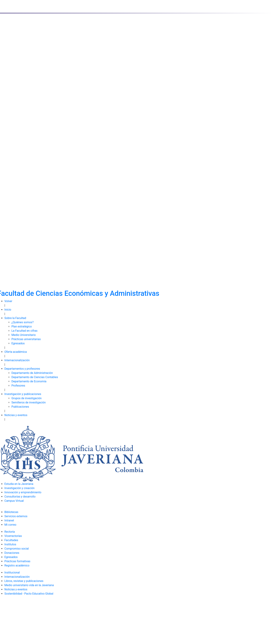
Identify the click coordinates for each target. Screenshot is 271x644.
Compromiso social (17, 549)
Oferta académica (16, 352)
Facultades (11, 540)
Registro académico (17, 565)
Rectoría (10, 532)
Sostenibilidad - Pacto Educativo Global (29, 594)
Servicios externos (16, 516)
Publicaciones (20, 407)
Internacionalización (17, 360)
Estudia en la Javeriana (19, 484)
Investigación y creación (19, 488)
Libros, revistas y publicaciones (24, 581)
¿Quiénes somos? (23, 322)
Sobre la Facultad (15, 318)
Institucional (12, 573)
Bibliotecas (11, 512)
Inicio (8, 310)
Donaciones (12, 553)
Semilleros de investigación (29, 402)
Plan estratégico (22, 326)
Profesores (18, 386)
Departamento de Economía (29, 381)
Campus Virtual (14, 501)
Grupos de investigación (27, 398)
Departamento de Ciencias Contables (35, 377)
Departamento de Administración (32, 373)
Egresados (18, 343)
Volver (8, 301)
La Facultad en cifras (24, 331)
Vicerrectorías (13, 536)
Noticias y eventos (16, 415)
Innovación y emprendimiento (23, 492)
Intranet (9, 520)
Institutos (10, 544)
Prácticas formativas (17, 561)
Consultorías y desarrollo (20, 497)
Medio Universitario (24, 335)
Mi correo (10, 525)
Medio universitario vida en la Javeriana (29, 585)
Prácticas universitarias (26, 339)
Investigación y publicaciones (23, 394)
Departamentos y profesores (22, 369)
